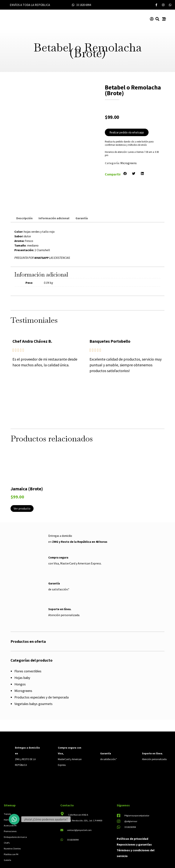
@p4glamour (131, 796)
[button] (125, 173)
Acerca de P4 (10, 801)
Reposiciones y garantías (134, 819)
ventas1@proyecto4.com (79, 805)
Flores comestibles (28, 646)
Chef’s (7, 818)
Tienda (7, 789)
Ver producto (22, 484)
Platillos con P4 (11, 829)
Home (7, 795)
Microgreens (129, 163)
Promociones (10, 806)
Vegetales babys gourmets (33, 679)
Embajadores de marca (15, 812)
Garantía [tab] (82, 193)
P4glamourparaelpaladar (137, 791)
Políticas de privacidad (132, 814)
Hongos (20, 659)
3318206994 (73, 815)
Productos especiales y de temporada (41, 672)
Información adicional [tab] (54, 193)
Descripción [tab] (24, 193)
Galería (7, 835)
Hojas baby (22, 653)
